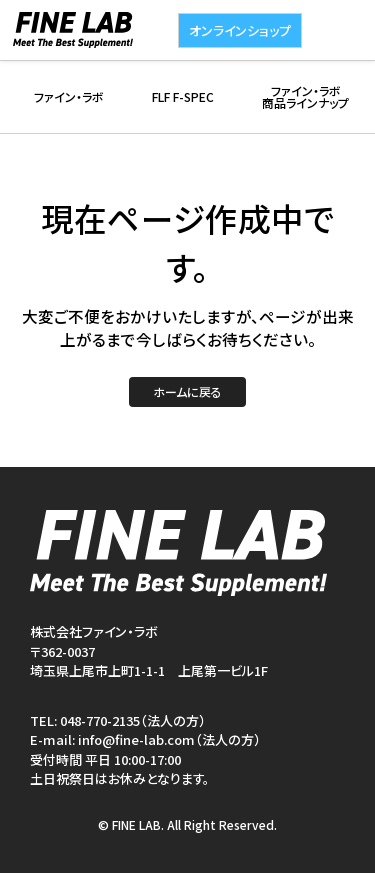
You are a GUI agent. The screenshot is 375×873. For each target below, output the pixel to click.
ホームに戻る (187, 391)
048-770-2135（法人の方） (133, 720)
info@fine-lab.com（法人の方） (169, 739)
